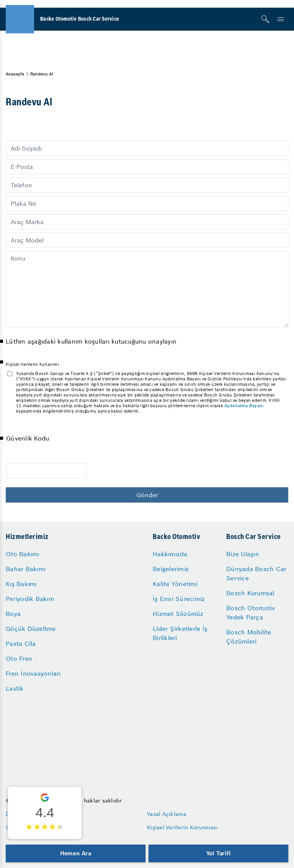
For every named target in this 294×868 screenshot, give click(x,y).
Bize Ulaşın (243, 554)
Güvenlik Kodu (28, 438)
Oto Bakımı (23, 554)
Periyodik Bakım (30, 599)
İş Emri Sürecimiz (179, 599)
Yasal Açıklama (167, 814)
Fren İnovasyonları (33, 673)
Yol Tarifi (219, 853)
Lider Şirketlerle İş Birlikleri (180, 633)
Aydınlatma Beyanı (244, 406)
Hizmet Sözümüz (178, 614)
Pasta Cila (21, 644)
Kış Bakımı (21, 584)
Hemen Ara (76, 853)
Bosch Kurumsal (250, 593)
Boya (13, 614)
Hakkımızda (170, 554)
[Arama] (265, 19)
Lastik (15, 688)
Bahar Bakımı (26, 569)
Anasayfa (15, 74)
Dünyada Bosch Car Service (256, 573)
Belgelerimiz (171, 569)
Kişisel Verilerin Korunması (182, 827)
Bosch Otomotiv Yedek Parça (251, 613)
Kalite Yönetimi (175, 584)
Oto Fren (19, 658)
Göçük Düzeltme (31, 629)
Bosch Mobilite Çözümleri (249, 637)
